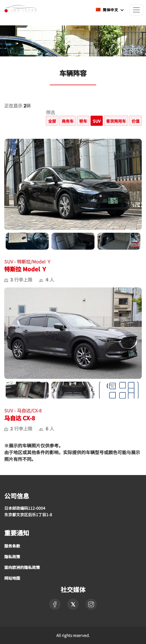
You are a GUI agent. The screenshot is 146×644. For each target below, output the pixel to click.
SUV (97, 121)
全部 (52, 121)
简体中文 (107, 10)
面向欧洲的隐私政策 (22, 567)
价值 (136, 121)
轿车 (83, 121)
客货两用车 (116, 121)
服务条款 (12, 546)
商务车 (68, 121)
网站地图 (12, 578)
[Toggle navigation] (136, 10)
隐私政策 (12, 557)
